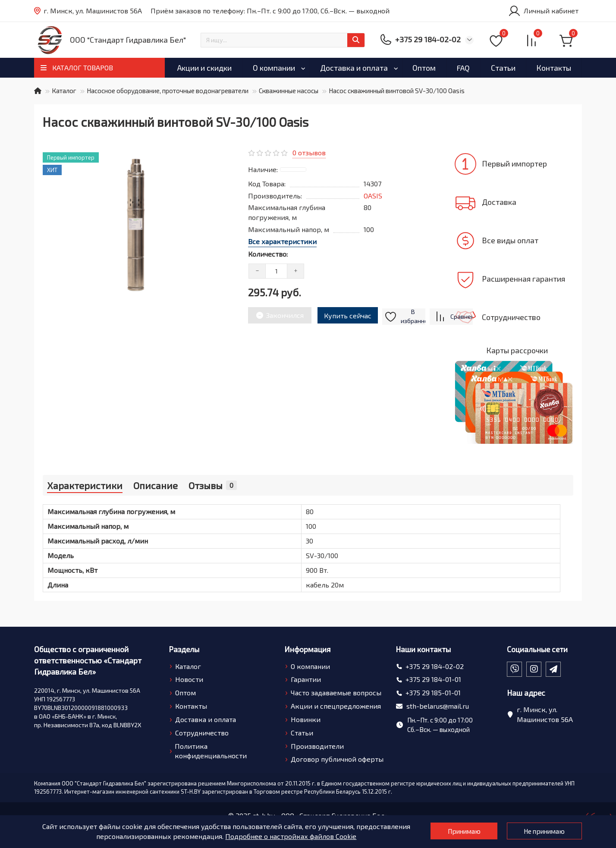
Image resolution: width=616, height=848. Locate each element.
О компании (274, 68)
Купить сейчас (349, 314)
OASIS (373, 196)
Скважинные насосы (289, 91)
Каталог (64, 91)
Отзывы (213, 485)
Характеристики (85, 485)
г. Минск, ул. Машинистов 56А (88, 11)
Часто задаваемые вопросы (336, 693)
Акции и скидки (204, 68)
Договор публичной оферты (337, 759)
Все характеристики (282, 241)
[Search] (283, 40)
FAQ (463, 68)
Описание (156, 485)
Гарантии (306, 679)
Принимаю (452, 831)
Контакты (554, 68)
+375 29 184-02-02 (435, 666)
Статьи (503, 68)
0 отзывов (309, 152)
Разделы (184, 649)
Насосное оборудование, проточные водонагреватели (168, 91)
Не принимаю (541, 831)
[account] (543, 11)
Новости (189, 679)
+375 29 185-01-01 (433, 693)
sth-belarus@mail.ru (438, 706)
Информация (307, 649)
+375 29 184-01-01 (433, 679)
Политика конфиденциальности (211, 751)
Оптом (424, 68)
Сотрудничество (202, 733)
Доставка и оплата (354, 68)
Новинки (306, 719)
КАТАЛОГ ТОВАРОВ (83, 68)
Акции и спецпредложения (336, 706)
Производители (317, 746)
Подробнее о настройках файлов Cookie (283, 836)
